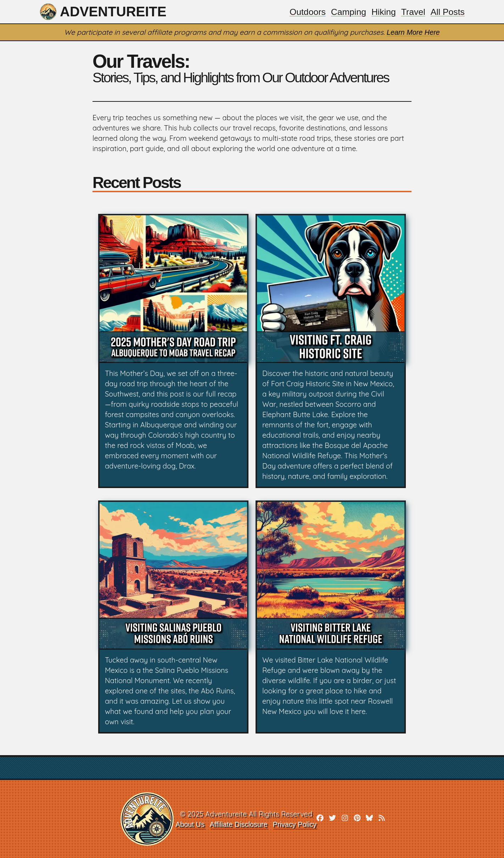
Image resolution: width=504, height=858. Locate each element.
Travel (413, 12)
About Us (189, 824)
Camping (348, 12)
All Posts (447, 12)
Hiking (383, 12)
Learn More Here (413, 32)
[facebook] (320, 819)
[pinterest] (358, 819)
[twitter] (333, 819)
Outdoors (306, 12)
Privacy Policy (295, 824)
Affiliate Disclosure (238, 824)
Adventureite (103, 12)
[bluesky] (370, 819)
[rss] (382, 819)
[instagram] (345, 819)
